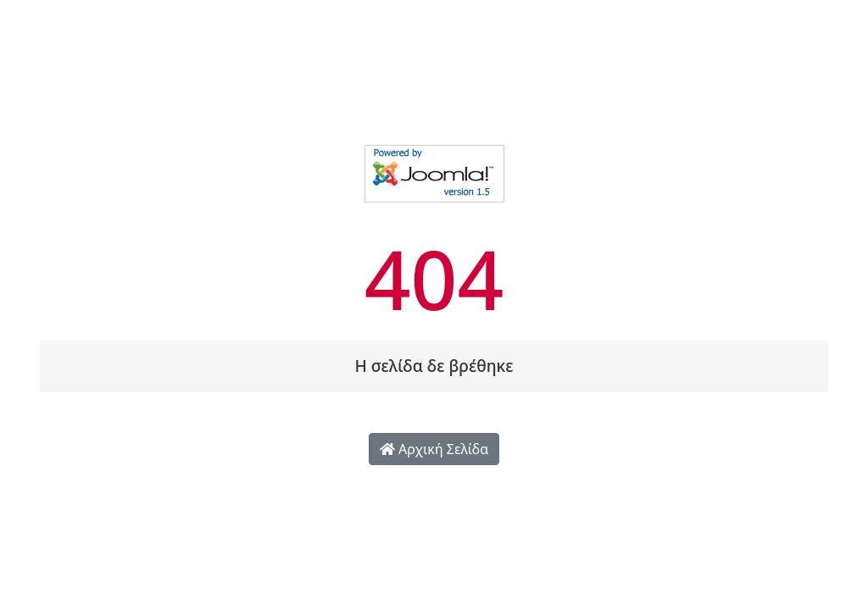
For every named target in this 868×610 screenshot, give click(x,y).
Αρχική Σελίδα (434, 449)
